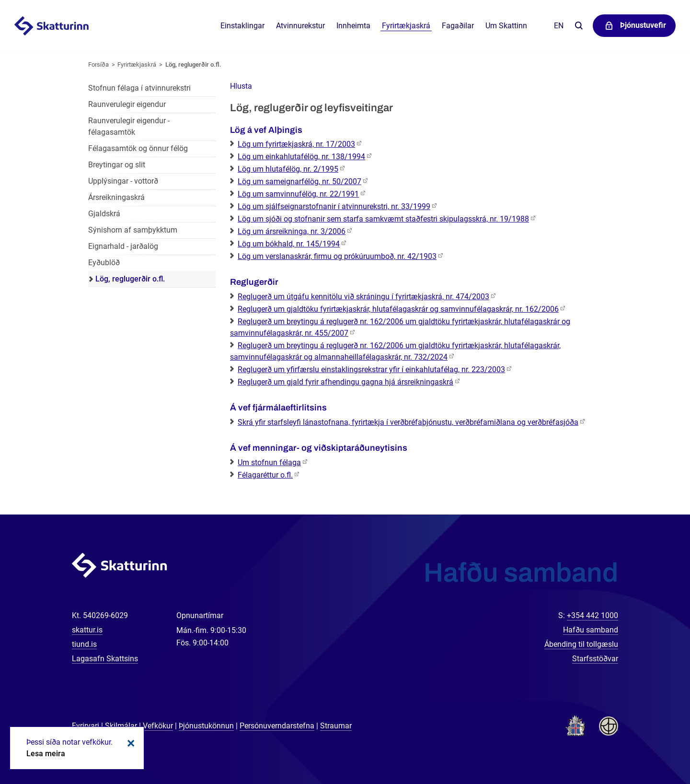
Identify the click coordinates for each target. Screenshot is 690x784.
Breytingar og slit (117, 165)
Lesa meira (46, 754)
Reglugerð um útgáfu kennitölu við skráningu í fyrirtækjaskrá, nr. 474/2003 (363, 297)
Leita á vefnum (579, 26)
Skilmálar (121, 726)
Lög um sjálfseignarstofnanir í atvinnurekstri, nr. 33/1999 (334, 206)
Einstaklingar (242, 26)
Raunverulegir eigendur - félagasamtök (129, 126)
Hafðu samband (591, 630)
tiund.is (84, 644)
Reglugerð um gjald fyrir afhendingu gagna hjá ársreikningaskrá (345, 382)
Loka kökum (129, 743)
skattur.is (87, 630)
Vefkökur (158, 726)
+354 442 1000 (592, 615)
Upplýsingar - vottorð (123, 181)
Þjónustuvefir (643, 25)
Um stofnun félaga (269, 462)
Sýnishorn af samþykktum (133, 230)
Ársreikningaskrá (116, 197)
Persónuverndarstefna (277, 726)
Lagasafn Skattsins (105, 659)
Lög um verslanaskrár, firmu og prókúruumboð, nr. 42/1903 (337, 256)
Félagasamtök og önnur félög (138, 148)
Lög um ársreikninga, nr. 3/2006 (292, 231)
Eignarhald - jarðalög (123, 246)
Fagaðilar (458, 26)
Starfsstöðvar (595, 659)
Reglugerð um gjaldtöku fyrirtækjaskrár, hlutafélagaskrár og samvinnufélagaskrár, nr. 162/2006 (398, 309)
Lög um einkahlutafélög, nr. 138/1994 (301, 157)
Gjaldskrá (104, 214)
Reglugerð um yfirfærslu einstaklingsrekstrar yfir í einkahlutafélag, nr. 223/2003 (371, 369)
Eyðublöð (104, 263)
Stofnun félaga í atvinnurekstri (139, 88)
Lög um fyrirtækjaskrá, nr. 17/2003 (296, 144)
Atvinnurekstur (300, 26)
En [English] (559, 26)
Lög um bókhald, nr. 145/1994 (289, 244)
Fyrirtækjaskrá (137, 64)
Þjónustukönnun (206, 726)
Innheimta (353, 26)
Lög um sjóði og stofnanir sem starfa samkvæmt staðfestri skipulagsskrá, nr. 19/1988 (383, 219)
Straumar (336, 726)
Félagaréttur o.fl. (265, 475)
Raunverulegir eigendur (127, 104)
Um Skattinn (506, 26)
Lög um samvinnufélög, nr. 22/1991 (298, 194)
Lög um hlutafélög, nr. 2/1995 (288, 169)
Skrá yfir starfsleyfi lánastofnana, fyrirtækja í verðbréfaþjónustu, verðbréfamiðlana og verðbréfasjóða (408, 422)
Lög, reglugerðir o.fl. (193, 64)
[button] (241, 86)
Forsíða (98, 64)
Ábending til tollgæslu (581, 644)
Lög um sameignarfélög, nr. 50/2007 (299, 181)
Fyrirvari (86, 726)
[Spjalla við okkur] (652, 746)
